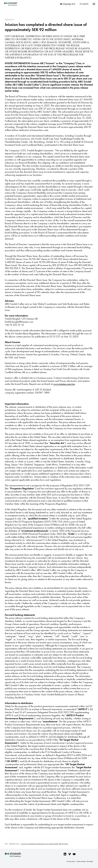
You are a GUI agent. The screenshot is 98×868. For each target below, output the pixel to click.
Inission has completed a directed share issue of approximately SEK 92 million (46, 27)
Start (6, 844)
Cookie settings (81, 861)
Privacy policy (71, 861)
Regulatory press (14, 844)
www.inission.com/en (64, 384)
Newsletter (90, 861)
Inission (11, 4)
